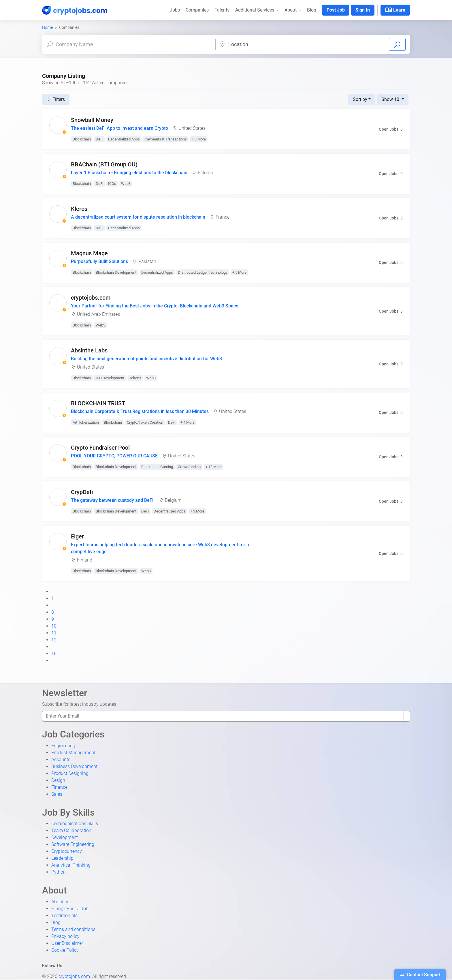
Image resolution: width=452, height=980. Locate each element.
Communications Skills (75, 824)
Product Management (73, 753)
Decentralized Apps (124, 139)
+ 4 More (188, 422)
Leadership (62, 858)
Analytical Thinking (71, 865)
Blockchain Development (116, 272)
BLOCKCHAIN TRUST (98, 403)
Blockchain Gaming (157, 467)
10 (54, 626)
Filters (56, 99)
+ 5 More (239, 272)
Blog (312, 10)
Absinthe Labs (89, 350)
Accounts (61, 760)
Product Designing (70, 773)
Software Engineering (73, 844)
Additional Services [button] (255, 10)
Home (47, 27)
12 (54, 640)
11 (54, 633)
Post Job (336, 10)
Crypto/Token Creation (145, 422)
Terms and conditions (73, 929)
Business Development (74, 766)
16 (54, 654)
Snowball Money (92, 120)
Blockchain (82, 139)
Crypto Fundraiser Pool (100, 448)
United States (192, 128)
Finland (85, 560)
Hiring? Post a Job (70, 909)
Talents (222, 10)
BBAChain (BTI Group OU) (104, 164)
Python (59, 872)
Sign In (363, 10)
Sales (57, 794)
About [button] (291, 10)
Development (65, 837)
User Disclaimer (67, 943)
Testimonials (64, 916)
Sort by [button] (360, 99)
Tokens (135, 378)
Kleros (79, 209)
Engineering (63, 746)
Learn (395, 10)
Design (58, 780)
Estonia (205, 173)
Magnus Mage (89, 253)
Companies (197, 10)
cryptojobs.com (91, 298)
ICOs (112, 184)
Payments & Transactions (166, 139)
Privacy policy (65, 936)
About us (60, 902)
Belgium (173, 500)
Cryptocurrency (67, 851)
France (223, 217)
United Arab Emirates (98, 314)
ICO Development (110, 378)
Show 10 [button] (391, 99)
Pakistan (147, 261)
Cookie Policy (65, 950)
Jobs (175, 10)
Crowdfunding (189, 467)
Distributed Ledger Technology (203, 272)
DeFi (99, 139)
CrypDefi (82, 492)
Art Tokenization (86, 422)
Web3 (126, 184)
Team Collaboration (71, 830)
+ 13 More (214, 467)
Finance (59, 787)
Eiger (77, 536)
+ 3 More (199, 139)
